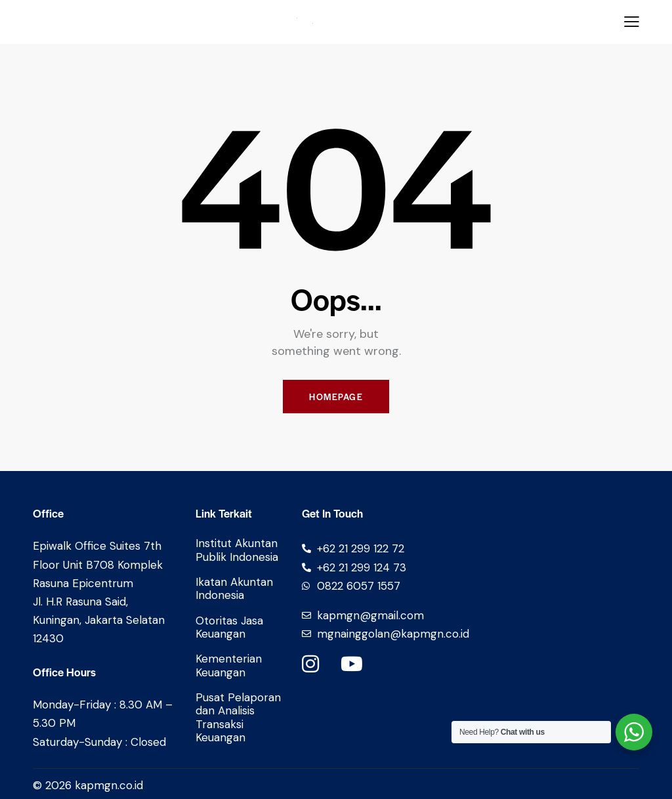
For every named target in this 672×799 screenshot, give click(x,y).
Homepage (336, 397)
